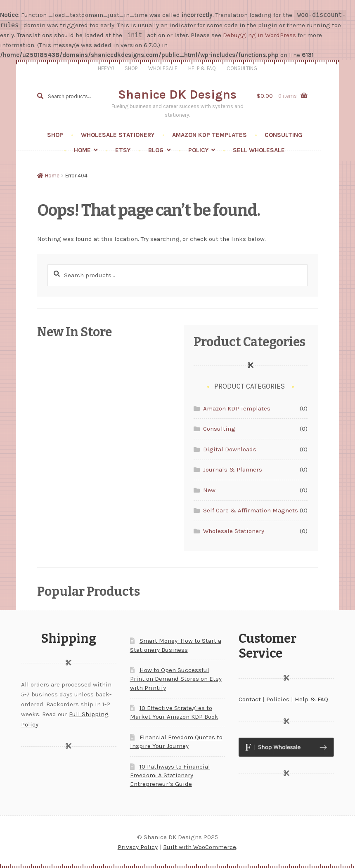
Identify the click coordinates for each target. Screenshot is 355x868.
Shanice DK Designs (177, 94)
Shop (131, 68)
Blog (156, 150)
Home (82, 150)
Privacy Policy (138, 847)
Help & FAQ (202, 68)
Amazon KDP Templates (209, 135)
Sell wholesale (259, 150)
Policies (278, 699)
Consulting (242, 68)
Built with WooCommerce (200, 847)
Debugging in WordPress (259, 35)
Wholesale (163, 68)
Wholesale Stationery (118, 135)
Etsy (123, 150)
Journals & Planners (233, 469)
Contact (251, 699)
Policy (198, 150)
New (209, 490)
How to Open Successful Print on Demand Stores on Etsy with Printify (176, 679)
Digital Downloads (230, 449)
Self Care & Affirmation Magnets (251, 510)
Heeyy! (106, 68)
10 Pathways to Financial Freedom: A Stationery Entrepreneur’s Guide (170, 775)
